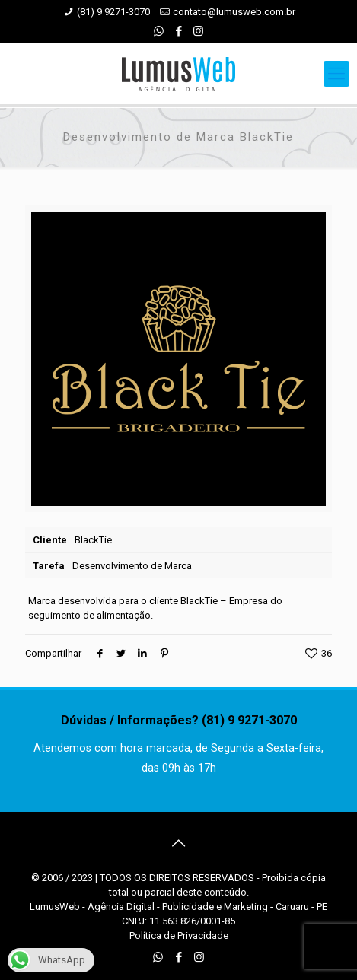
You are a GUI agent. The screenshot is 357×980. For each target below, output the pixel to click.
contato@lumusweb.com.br (234, 12)
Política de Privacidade (179, 935)
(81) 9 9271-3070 (113, 12)
